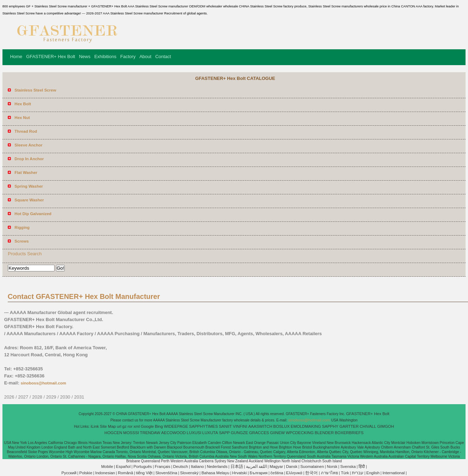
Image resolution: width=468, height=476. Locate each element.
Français (163, 466)
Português (143, 466)
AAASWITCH (260, 426)
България (259, 473)
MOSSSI (131, 433)
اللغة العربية (256, 466)
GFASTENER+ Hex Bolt (50, 57)
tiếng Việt (144, 473)
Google (147, 426)
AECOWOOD (173, 433)
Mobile (107, 466)
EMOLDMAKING (306, 426)
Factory (128, 57)
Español (123, 466)
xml (137, 426)
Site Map (108, 426)
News (85, 57)
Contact (163, 57)
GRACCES (259, 433)
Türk (345, 473)
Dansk (292, 466)
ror (130, 426)
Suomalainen (312, 466)
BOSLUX (282, 426)
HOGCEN (113, 433)
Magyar (276, 466)
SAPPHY (330, 426)
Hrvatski (240, 473)
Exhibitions (105, 57)
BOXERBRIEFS (349, 433)
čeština (277, 473)
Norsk (332, 466)
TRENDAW (150, 433)
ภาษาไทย (330, 473)
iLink (95, 426)
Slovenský (189, 473)
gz (125, 426)
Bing (159, 426)
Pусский (69, 473)
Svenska (348, 466)
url (119, 426)
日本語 (237, 466)
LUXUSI (194, 433)
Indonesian (105, 473)
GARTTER (349, 426)
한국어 (311, 473)
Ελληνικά (294, 473)
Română (125, 473)
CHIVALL (368, 426)
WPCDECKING (300, 433)
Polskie (86, 473)
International (394, 473)
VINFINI (240, 426)
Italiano (197, 466)
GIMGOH (386, 426)
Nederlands (217, 466)
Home (16, 57)
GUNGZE (239, 433)
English (373, 473)
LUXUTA (210, 433)
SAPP (224, 433)
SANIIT (225, 426)
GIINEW (277, 433)
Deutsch (181, 466)
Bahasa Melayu (215, 473)
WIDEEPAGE (176, 426)
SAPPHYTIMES (203, 426)
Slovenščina (166, 473)
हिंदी (362, 466)
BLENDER (324, 433)
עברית (358, 473)
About (145, 57)
